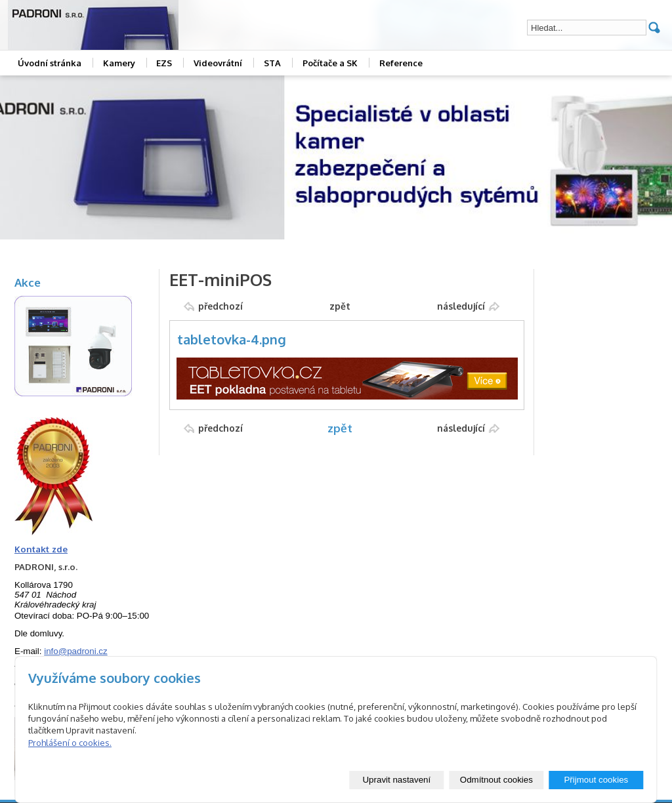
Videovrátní (218, 63)
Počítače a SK (330, 63)
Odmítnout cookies (496, 780)
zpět (340, 306)
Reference (401, 63)
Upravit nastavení (396, 780)
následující (461, 306)
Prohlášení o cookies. (70, 743)
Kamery (119, 63)
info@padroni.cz (76, 651)
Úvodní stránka (50, 63)
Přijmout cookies (596, 780)
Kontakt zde (41, 549)
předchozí (220, 306)
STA (272, 63)
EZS (164, 63)
